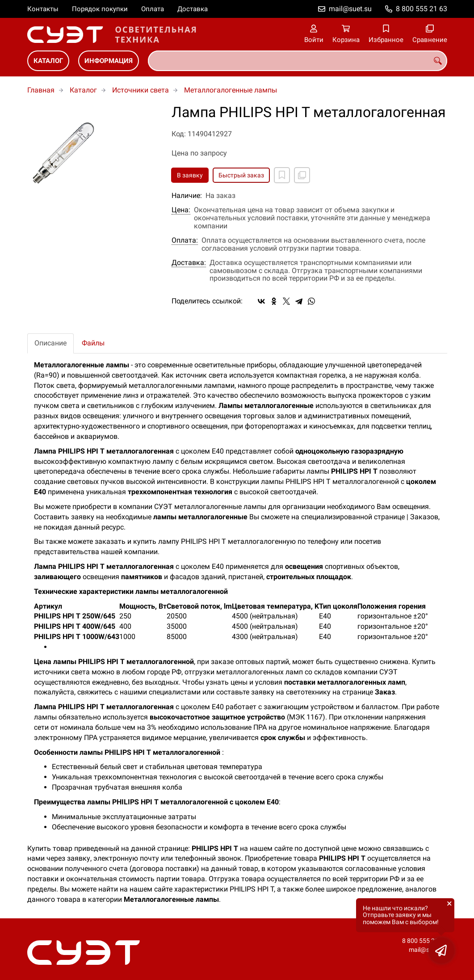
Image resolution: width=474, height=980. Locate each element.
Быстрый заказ (241, 175)
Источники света (141, 90)
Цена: (181, 210)
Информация (109, 61)
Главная (41, 90)
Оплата (153, 9)
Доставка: (189, 263)
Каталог (48, 61)
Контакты (43, 9)
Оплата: (185, 240)
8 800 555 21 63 (422, 9)
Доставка (193, 9)
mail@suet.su (350, 9)
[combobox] (298, 61)
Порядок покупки (100, 9)
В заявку (190, 175)
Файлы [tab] (93, 343)
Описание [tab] (50, 343)
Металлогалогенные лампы (231, 90)
